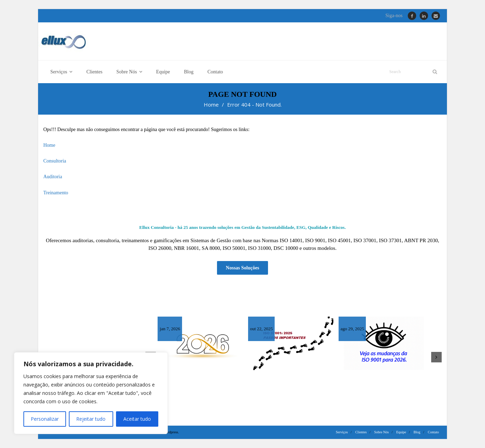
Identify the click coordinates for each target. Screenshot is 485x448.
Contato (433, 432)
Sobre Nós (382, 432)
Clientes (361, 432)
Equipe (401, 432)
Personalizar (45, 419)
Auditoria (53, 177)
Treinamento (56, 193)
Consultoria (55, 161)
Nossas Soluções (242, 268)
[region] (91, 393)
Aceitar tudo (137, 419)
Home (211, 104)
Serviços (342, 432)
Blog (417, 432)
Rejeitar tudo (91, 419)
